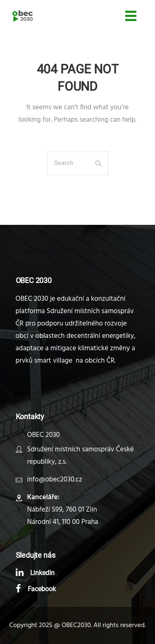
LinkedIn (43, 573)
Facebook (42, 589)
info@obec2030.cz (55, 480)
